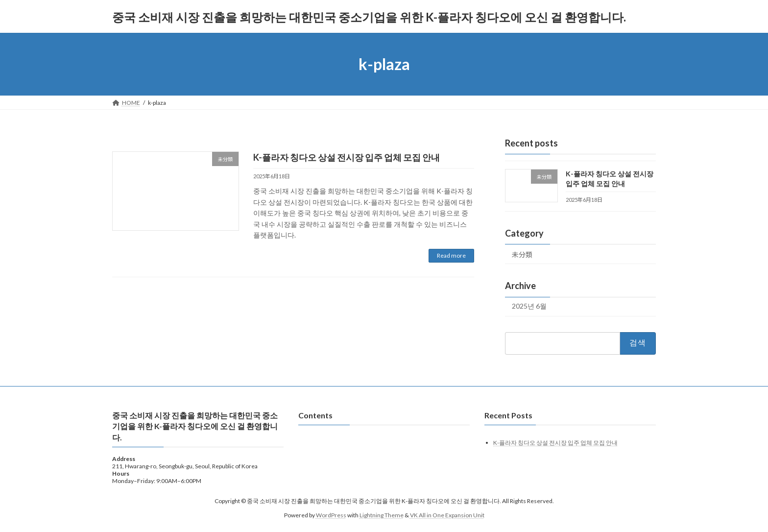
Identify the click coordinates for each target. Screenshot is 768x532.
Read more (451, 255)
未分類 (522, 254)
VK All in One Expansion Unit (447, 515)
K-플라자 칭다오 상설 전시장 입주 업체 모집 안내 (347, 157)
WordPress (331, 515)
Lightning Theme (382, 515)
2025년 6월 (529, 306)
